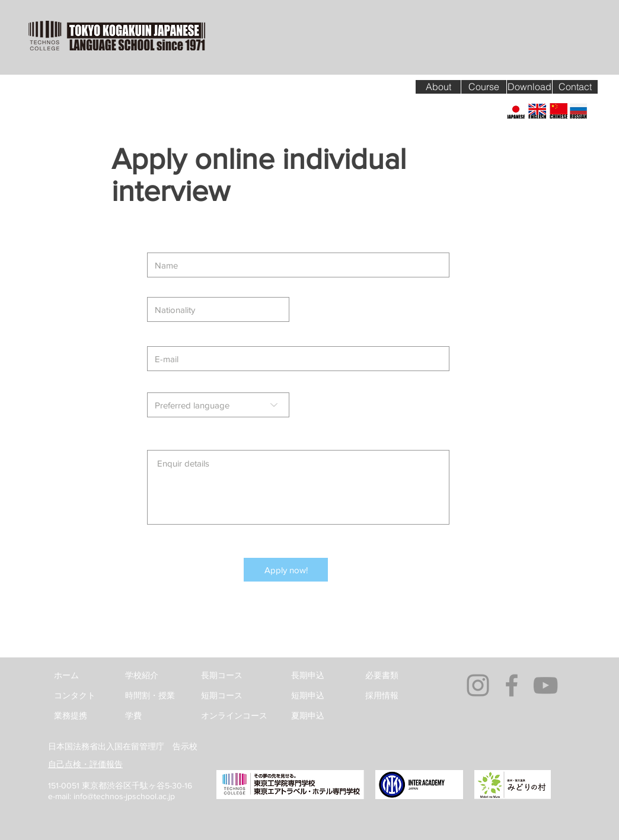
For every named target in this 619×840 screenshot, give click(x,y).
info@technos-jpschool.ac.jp (124, 796)
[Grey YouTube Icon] (545, 685)
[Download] (529, 87)
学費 (133, 716)
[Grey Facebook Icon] (512, 685)
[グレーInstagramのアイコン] (478, 685)
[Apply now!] (286, 570)
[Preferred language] (218, 405)
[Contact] (575, 87)
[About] (438, 87)
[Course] (484, 87)
